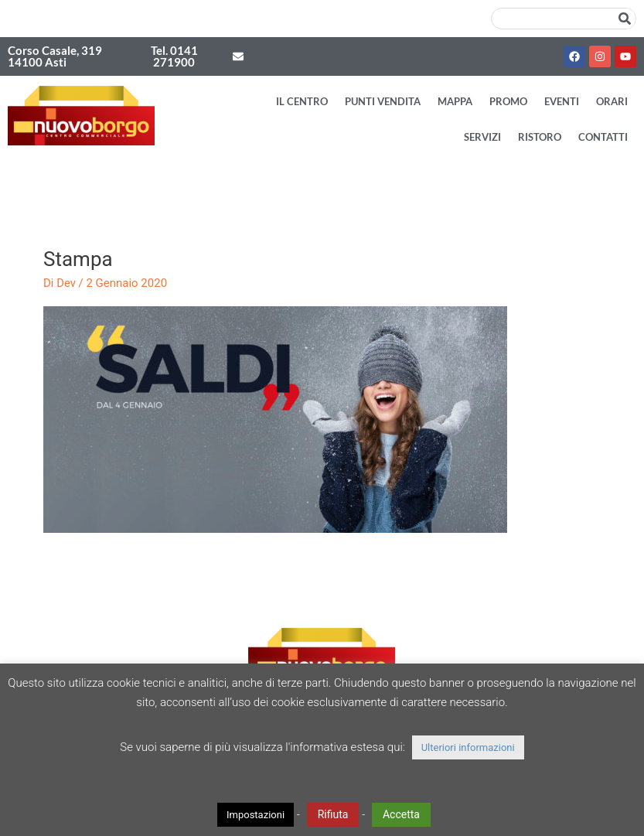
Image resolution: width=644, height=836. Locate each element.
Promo (508, 101)
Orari (612, 101)
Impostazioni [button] (256, 815)
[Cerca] (625, 19)
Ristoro (540, 137)
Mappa (455, 101)
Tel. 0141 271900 (174, 56)
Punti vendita (383, 101)
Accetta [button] (401, 814)
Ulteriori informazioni (468, 747)
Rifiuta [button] (333, 814)
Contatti (603, 137)
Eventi (562, 101)
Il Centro (302, 101)
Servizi (482, 137)
